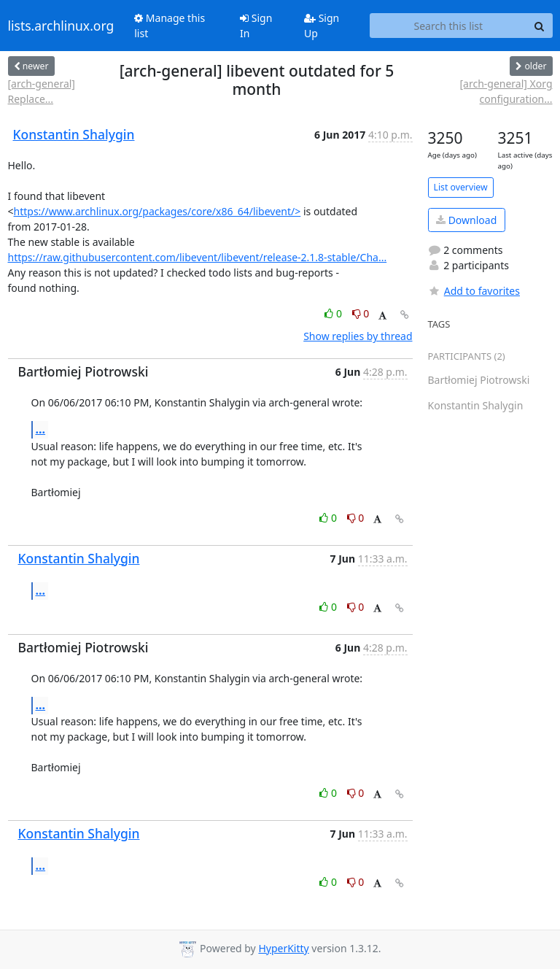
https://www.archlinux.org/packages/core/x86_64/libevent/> (157, 211)
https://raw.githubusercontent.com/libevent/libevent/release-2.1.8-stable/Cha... (198, 257)
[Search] (540, 26)
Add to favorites (474, 291)
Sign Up (322, 26)
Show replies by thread (358, 336)
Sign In (256, 26)
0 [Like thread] (334, 313)
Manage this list (170, 26)
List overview (461, 187)
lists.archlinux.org (61, 26)
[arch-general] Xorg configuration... (506, 91)
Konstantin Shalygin (74, 134)
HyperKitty (283, 948)
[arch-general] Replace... (42, 91)
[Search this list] (448, 26)
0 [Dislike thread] (361, 313)
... (41, 429)
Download (466, 220)
